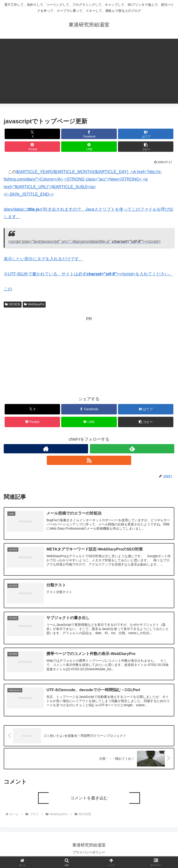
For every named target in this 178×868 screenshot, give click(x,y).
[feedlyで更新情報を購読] (132, 449)
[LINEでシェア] (89, 147)
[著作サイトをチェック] (46, 449)
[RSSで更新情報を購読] (89, 460)
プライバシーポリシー (89, 853)
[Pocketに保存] (32, 147)
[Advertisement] (89, 71)
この (8, 289)
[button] (146, 147)
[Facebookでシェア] (89, 134)
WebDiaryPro (34, 304)
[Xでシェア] (32, 134)
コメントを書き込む (89, 799)
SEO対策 (13, 304)
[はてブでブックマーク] (146, 134)
